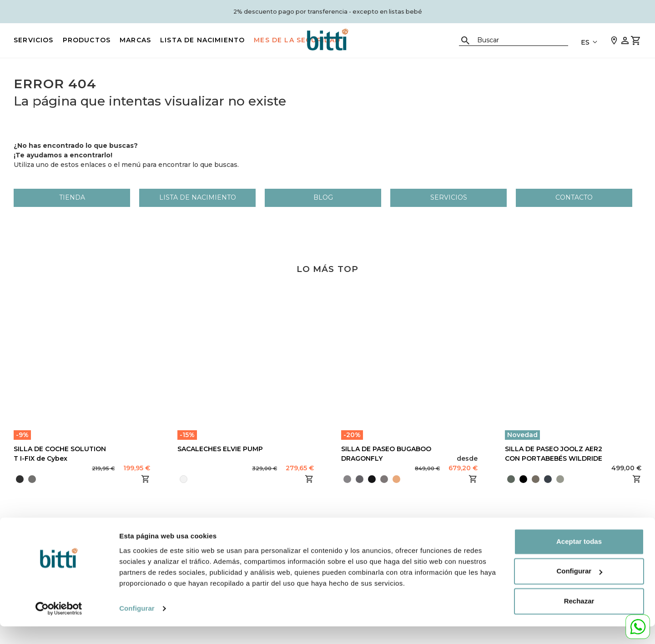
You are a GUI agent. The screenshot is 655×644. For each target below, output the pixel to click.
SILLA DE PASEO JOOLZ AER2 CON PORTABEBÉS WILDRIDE (554, 454)
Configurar (137, 626)
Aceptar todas (579, 559)
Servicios (34, 40)
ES (585, 42)
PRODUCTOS (87, 40)
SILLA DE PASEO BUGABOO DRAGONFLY (386, 454)
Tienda (72, 197)
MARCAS (135, 40)
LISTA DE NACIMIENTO (202, 40)
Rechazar (579, 619)
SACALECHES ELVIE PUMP (220, 449)
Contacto (574, 197)
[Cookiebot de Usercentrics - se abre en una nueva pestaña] (59, 626)
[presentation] (403, 479)
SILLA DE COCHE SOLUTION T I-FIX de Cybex (60, 454)
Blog (323, 197)
